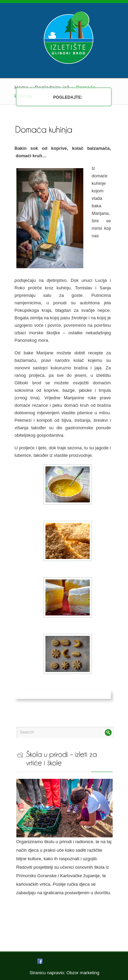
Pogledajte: (55, 97)
